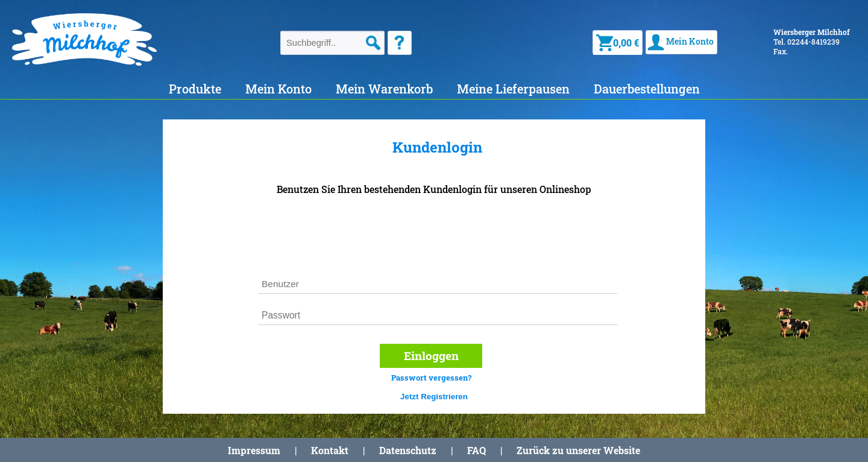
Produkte (195, 89)
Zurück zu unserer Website (578, 450)
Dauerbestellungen (647, 89)
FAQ (476, 450)
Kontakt (330, 450)
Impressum (254, 450)
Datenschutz (408, 450)
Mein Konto (278, 89)
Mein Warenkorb (384, 89)
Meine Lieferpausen (513, 89)
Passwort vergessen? (431, 378)
